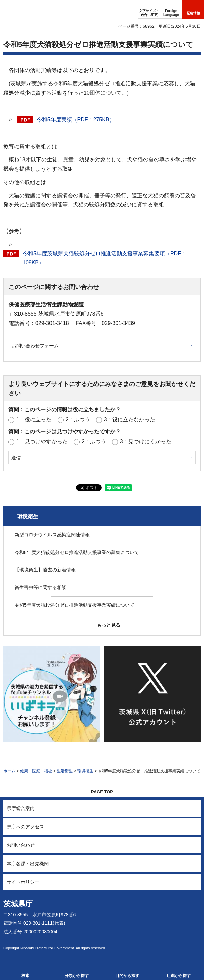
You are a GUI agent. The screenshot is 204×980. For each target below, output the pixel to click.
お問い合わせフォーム (35, 346)
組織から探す (179, 976)
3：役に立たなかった (130, 419)
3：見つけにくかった (146, 441)
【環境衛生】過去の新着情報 (45, 570)
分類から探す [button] (77, 976)
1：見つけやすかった (42, 441)
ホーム (9, 771)
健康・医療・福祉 (36, 771)
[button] (171, 9)
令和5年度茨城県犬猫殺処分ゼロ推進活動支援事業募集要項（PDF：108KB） (105, 258)
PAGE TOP (102, 792)
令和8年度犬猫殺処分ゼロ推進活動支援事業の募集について (77, 552)
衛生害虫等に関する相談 (40, 587)
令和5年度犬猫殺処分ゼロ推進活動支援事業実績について (75, 605)
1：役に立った (34, 419)
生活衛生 (65, 771)
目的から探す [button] (127, 976)
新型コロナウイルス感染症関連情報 (52, 535)
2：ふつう (78, 419)
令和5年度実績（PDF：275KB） (76, 120)
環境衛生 (28, 517)
